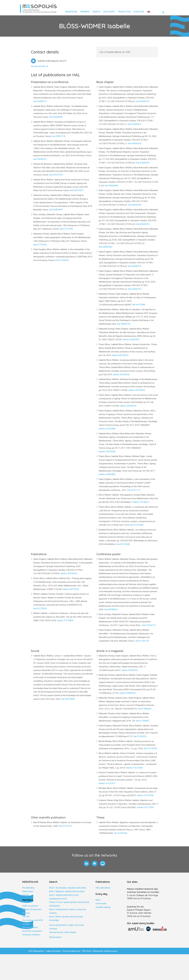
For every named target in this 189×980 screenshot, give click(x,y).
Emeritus (26, 913)
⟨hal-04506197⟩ (135, 289)
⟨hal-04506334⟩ (135, 143)
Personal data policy (71, 951)
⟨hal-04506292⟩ (135, 205)
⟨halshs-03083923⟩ (128, 693)
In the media (101, 904)
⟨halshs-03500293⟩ (130, 670)
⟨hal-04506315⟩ (135, 266)
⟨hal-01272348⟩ (123, 544)
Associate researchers (32, 931)
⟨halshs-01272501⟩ (107, 783)
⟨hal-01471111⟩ (134, 490)
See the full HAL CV (40, 66)
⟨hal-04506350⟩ (143, 163)
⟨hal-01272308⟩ (137, 525)
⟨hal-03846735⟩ (124, 324)
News (98, 900)
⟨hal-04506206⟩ (105, 247)
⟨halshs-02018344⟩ (121, 375)
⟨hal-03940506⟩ (56, 117)
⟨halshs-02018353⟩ (128, 406)
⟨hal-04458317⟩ (40, 101)
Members (85, 12)
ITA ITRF (26, 917)
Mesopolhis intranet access (105, 951)
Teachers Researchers (32, 909)
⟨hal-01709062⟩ (143, 721)
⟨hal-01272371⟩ (65, 826)
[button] (86, 864)
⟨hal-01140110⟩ (142, 641)
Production (124, 12)
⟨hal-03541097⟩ (77, 190)
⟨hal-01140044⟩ (62, 260)
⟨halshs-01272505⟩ (146, 807)
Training (26, 895)
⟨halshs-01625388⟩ (107, 429)
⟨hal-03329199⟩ (56, 175)
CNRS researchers (30, 906)
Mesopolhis (71, 12)
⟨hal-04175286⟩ (139, 305)
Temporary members (31, 935)
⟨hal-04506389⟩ (111, 186)
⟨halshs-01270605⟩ (65, 620)
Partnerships (28, 891)
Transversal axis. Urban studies (63, 932)
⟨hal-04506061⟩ (135, 124)
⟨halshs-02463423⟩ (131, 340)
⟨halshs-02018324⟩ (120, 355)
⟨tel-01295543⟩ (121, 833)
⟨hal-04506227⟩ (143, 101)
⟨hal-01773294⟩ (40, 245)
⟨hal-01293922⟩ (140, 736)
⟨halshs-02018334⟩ (137, 390)
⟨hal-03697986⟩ (68, 699)
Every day (139, 12)
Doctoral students (30, 927)
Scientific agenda (103, 907)
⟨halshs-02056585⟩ (107, 474)
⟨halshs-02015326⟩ (71, 589)
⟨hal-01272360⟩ (150, 749)
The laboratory (28, 888)
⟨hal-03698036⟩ (111, 609)
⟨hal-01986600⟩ (145, 709)
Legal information (53, 951)
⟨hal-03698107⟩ (40, 159)
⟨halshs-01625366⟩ (107, 452)
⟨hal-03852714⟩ (59, 136)
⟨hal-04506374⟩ (143, 224)
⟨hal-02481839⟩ (56, 210)
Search (96, 12)
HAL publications (103, 888)
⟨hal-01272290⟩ (40, 608)
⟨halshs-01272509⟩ (134, 768)
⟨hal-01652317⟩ (149, 625)
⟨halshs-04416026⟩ (69, 573)
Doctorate (109, 12)
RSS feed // (88, 951)
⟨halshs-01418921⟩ (141, 502)
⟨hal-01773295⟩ (66, 229)
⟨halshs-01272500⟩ (145, 795)
